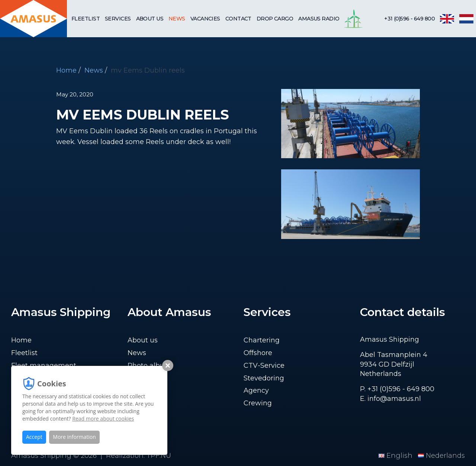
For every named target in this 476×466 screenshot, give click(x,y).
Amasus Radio (319, 19)
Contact (238, 19)
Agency (256, 390)
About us (150, 19)
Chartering (262, 340)
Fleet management (44, 366)
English (396, 456)
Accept (34, 437)
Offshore (258, 353)
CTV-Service (264, 366)
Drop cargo (275, 19)
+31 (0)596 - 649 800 (409, 19)
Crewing (258, 403)
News (177, 19)
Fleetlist (86, 19)
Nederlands (441, 456)
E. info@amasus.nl (390, 399)
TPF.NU (159, 456)
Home (66, 70)
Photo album (149, 366)
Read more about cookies (103, 419)
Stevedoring (264, 378)
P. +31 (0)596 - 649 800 (397, 389)
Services (118, 19)
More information (74, 437)
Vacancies (205, 19)
